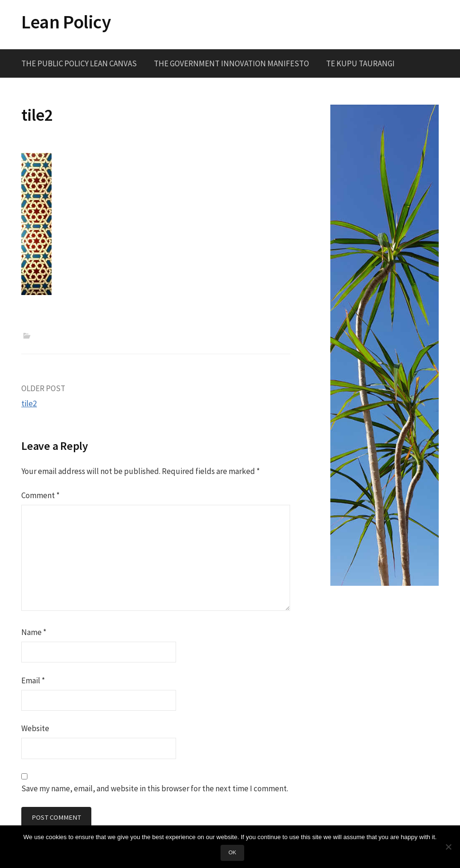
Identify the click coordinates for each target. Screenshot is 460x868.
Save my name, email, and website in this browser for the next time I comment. (155, 788)
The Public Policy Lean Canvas (79, 63)
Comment (40, 495)
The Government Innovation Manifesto (231, 63)
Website (35, 728)
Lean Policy (66, 22)
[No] (448, 847)
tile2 (29, 403)
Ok (232, 852)
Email (33, 680)
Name (34, 632)
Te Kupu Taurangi (360, 63)
